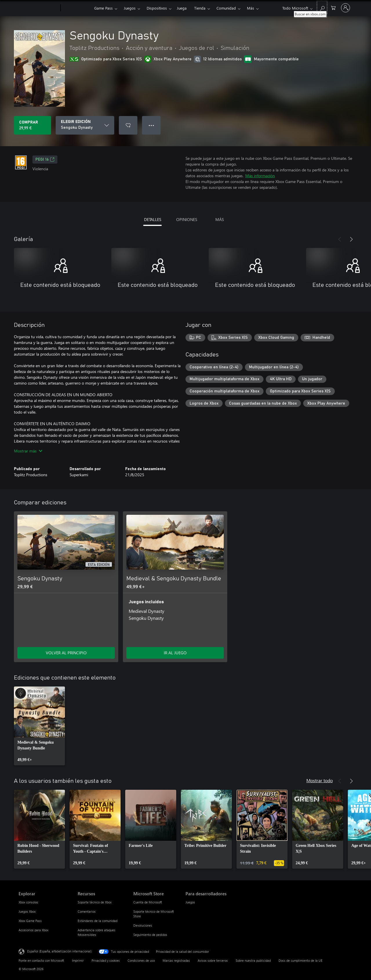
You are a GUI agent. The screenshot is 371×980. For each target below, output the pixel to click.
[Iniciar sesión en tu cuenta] (345, 8)
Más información (260, 176)
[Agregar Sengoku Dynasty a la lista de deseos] (128, 125)
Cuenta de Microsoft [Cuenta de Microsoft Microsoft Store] (148, 902)
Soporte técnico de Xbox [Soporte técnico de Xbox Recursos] (95, 902)
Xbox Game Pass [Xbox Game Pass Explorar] (30, 921)
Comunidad (226, 8)
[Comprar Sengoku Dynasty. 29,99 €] (32, 125)
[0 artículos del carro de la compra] (333, 7)
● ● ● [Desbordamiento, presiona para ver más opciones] (151, 125)
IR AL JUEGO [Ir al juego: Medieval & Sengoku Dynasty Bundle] (175, 653)
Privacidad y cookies (106, 960)
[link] (39, 726)
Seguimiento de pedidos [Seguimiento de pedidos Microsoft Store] (150, 935)
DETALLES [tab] (153, 219)
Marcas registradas (176, 960)
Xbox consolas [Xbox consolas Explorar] (28, 902)
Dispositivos (157, 8)
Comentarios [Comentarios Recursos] (87, 911)
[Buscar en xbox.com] (322, 7)
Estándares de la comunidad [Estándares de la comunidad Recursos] (98, 921)
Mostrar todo (320, 780)
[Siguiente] (351, 239)
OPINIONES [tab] (187, 219)
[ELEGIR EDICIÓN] (85, 125)
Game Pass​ (103, 8)
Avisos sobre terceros (213, 960)
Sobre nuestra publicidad (253, 960)
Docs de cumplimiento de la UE (301, 960)
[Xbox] (77, 8)
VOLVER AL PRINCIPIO (66, 653)
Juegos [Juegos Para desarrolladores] (190, 902)
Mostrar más (28, 451)
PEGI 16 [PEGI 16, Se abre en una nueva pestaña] (45, 160)
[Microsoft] (38, 8)
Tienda (200, 8)
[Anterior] (340, 239)
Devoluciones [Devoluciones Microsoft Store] (143, 925)
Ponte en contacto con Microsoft (41, 960)
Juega (182, 8)
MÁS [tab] (220, 219)
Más (251, 8)
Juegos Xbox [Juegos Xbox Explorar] (27, 911)
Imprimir (78, 960)
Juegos (130, 8)
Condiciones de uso (141, 960)
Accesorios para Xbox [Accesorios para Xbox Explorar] (33, 930)
